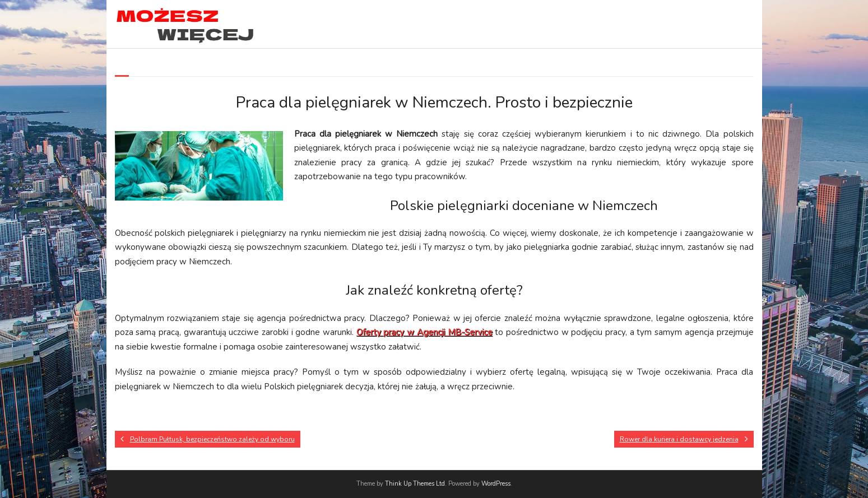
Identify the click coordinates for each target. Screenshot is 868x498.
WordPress (496, 484)
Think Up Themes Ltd (415, 484)
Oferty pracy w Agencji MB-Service (424, 332)
